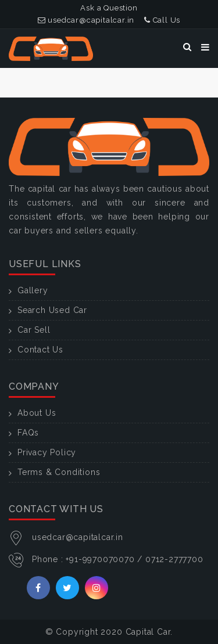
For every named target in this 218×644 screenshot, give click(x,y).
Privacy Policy (47, 452)
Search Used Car (52, 310)
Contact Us (40, 350)
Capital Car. (149, 632)
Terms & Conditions (59, 472)
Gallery (33, 290)
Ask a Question (109, 8)
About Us (37, 413)
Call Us (162, 20)
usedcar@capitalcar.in (86, 20)
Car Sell (34, 330)
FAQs (28, 433)
